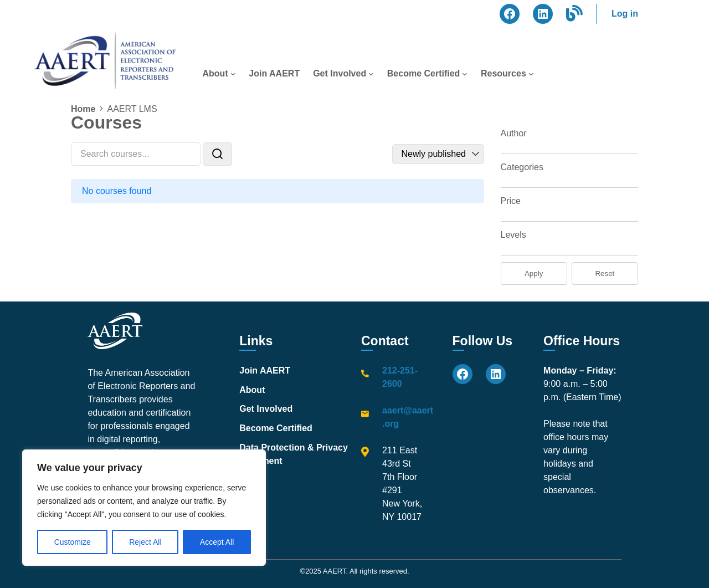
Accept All (217, 542)
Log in (625, 14)
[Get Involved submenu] (371, 74)
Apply (534, 273)
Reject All (145, 542)
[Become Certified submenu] (465, 74)
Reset (605, 273)
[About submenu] (233, 74)
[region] (144, 508)
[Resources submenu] (531, 74)
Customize (73, 542)
